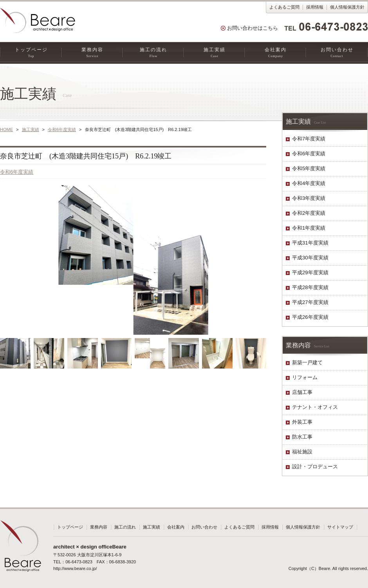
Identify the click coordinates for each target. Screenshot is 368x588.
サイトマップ (340, 527)
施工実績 (215, 53)
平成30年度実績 (310, 258)
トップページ (31, 53)
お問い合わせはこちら (253, 28)
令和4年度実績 (309, 183)
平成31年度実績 (310, 243)
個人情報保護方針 (347, 7)
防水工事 (302, 437)
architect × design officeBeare (90, 547)
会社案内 (276, 53)
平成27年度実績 (310, 302)
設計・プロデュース (315, 467)
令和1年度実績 (309, 228)
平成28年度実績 (310, 287)
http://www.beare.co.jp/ (75, 568)
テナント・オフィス (315, 407)
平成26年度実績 (310, 317)
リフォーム (305, 377)
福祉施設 (302, 452)
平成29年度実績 (310, 272)
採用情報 (315, 7)
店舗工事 (302, 392)
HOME (6, 129)
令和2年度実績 (309, 213)
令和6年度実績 (62, 129)
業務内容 (92, 53)
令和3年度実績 (309, 198)
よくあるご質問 (284, 7)
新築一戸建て (307, 362)
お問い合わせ (337, 53)
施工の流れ (153, 53)
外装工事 (302, 422)
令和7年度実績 (309, 139)
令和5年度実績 (309, 168)
